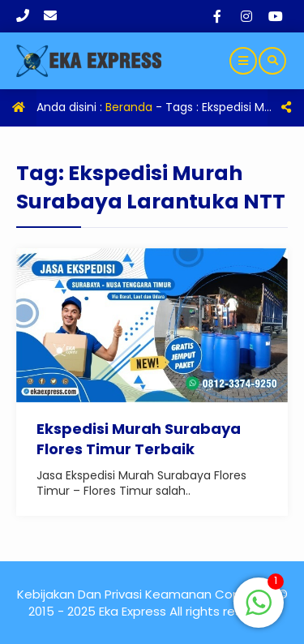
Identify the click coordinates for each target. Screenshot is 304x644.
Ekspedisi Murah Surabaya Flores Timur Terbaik (139, 439)
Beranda (129, 107)
